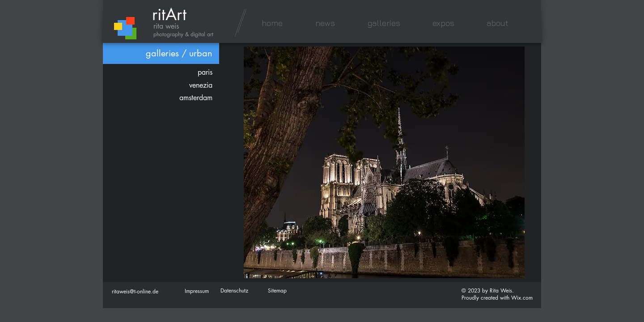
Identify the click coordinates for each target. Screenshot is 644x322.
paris (205, 72)
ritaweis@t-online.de (135, 291)
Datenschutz (234, 290)
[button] (384, 23)
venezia (201, 85)
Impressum (197, 291)
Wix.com (522, 298)
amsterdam (196, 98)
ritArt (169, 15)
